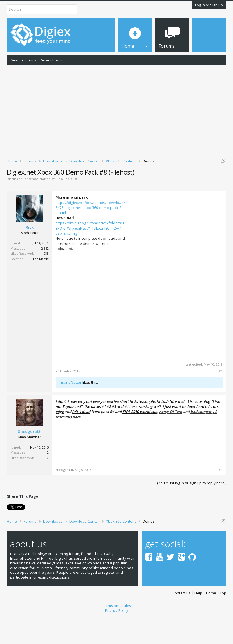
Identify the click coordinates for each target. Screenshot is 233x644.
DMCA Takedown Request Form (161, 183)
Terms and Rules (117, 635)
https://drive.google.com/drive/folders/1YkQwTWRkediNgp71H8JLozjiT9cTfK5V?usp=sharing (90, 257)
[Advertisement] (116, 111)
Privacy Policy (117, 639)
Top (223, 622)
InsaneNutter (70, 411)
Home (211, 622)
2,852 (45, 277)
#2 (221, 499)
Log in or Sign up (209, 5)
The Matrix (41, 288)
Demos (33, 208)
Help (198, 622)
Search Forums (24, 60)
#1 (221, 400)
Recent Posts (51, 60)
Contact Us (182, 622)
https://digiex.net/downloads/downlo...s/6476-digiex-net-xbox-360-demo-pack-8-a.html (90, 236)
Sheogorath (30, 461)
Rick (59, 208)
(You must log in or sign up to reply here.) (192, 512)
